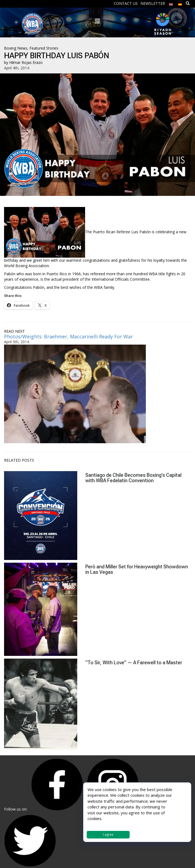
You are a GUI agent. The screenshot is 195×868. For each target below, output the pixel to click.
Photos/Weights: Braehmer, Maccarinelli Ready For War (68, 336)
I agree (108, 835)
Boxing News (16, 48)
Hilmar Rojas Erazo (26, 62)
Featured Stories (44, 48)
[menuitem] (171, 3)
